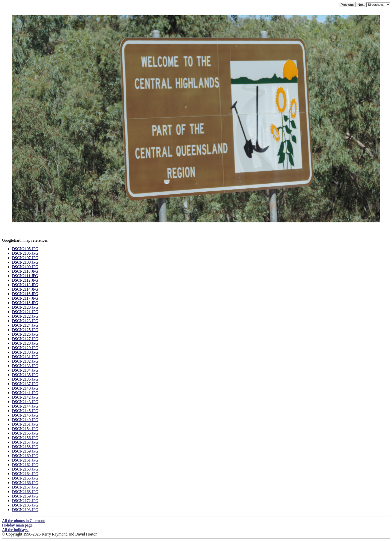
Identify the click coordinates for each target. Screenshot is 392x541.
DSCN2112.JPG (25, 280)
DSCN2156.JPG (25, 438)
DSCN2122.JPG (25, 316)
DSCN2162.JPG (25, 465)
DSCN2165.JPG (25, 478)
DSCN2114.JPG (25, 289)
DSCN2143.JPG (25, 402)
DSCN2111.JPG (25, 276)
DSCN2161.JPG (25, 460)
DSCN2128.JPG (25, 343)
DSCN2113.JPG (25, 285)
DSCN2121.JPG (25, 312)
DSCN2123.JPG (25, 321)
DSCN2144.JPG (25, 406)
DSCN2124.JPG (25, 325)
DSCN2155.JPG (25, 433)
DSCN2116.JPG (25, 294)
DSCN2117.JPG (25, 298)
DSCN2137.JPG (25, 384)
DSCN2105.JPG (25, 249)
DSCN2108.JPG (25, 262)
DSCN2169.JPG (25, 496)
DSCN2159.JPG (25, 451)
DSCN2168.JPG (25, 492)
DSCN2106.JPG (25, 253)
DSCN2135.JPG (25, 375)
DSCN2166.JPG (25, 483)
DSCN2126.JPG (25, 334)
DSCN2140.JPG (25, 388)
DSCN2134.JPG (25, 370)
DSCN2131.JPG (25, 357)
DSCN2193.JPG (25, 510)
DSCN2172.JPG (25, 501)
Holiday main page (17, 525)
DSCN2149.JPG (25, 420)
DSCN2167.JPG (25, 487)
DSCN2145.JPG (25, 411)
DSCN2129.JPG (25, 348)
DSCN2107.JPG (25, 258)
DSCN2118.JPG (25, 303)
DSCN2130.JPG (25, 352)
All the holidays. (15, 530)
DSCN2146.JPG (25, 415)
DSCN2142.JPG (25, 397)
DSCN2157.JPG (25, 442)
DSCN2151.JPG (25, 424)
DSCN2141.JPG (25, 393)
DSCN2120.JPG (25, 307)
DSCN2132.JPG (25, 361)
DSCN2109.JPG (25, 267)
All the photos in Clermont (23, 521)
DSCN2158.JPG (25, 447)
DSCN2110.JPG (25, 271)
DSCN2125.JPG (25, 330)
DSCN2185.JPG (25, 505)
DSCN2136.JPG (25, 379)
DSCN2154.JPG (25, 429)
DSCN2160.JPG (25, 456)
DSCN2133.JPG (25, 366)
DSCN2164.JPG (25, 474)
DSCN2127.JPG (25, 339)
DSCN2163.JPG (25, 469)
